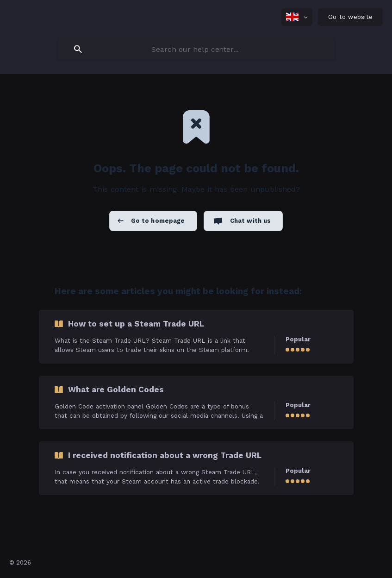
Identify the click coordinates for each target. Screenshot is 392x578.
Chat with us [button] (251, 221)
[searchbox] (196, 49)
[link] (196, 337)
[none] (297, 17)
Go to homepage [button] (158, 221)
